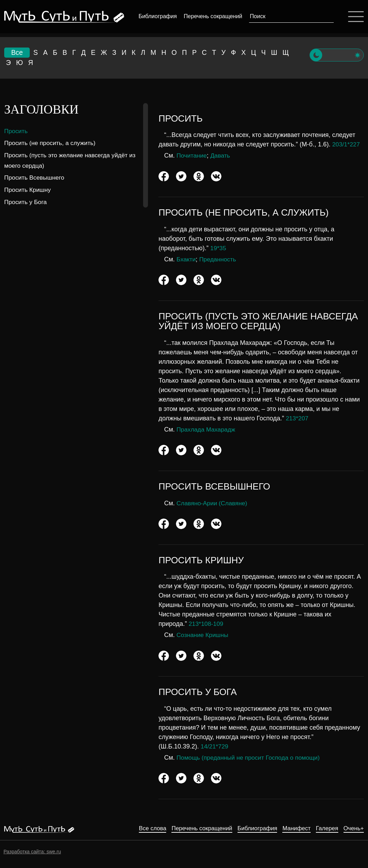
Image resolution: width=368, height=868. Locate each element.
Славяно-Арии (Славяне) (213, 504)
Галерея (324, 829)
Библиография (157, 16)
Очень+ (353, 829)
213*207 (298, 419)
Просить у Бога (26, 202)
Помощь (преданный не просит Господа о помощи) (251, 758)
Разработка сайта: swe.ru (32, 852)
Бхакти (187, 260)
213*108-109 (207, 624)
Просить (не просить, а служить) (52, 144)
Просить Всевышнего (36, 178)
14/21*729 (215, 747)
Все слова (137, 829)
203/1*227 (347, 145)
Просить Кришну (29, 190)
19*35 (218, 248)
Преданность (219, 260)
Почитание (192, 156)
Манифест (292, 829)
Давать (222, 156)
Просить (16, 131)
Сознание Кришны (204, 636)
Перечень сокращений (212, 16)
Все (17, 53)
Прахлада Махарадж (207, 430)
